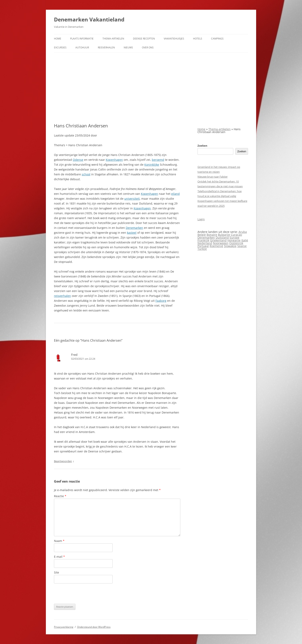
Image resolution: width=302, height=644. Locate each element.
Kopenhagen (114, 160)
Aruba (243, 232)
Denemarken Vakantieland (89, 19)
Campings (217, 39)
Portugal (203, 246)
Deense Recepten (144, 39)
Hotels (198, 39)
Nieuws (128, 47)
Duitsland (222, 237)
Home (58, 39)
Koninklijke (152, 165)
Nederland (205, 243)
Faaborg (161, 301)
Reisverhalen (106, 47)
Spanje (242, 246)
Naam (59, 541)
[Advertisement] (151, 88)
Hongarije (234, 240)
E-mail (59, 557)
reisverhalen (62, 296)
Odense (78, 160)
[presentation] (85, 594)
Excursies (60, 47)
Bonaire (212, 235)
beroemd (158, 160)
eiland (175, 194)
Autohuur (82, 47)
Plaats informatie (82, 39)
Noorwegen (221, 243)
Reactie (60, 496)
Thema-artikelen (113, 39)
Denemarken (134, 228)
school (86, 174)
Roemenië (216, 246)
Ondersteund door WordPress (94, 627)
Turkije (202, 249)
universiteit (132, 199)
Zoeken (202, 146)
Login (201, 219)
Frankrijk (203, 240)
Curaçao (236, 235)
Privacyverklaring (64, 627)
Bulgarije (224, 235)
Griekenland (218, 240)
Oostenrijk (236, 243)
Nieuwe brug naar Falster (213, 177)
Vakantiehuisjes (174, 39)
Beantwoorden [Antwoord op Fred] (63, 461)
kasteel (132, 233)
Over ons (148, 47)
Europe (234, 237)
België (202, 235)
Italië (245, 240)
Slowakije (230, 246)
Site (56, 572)
